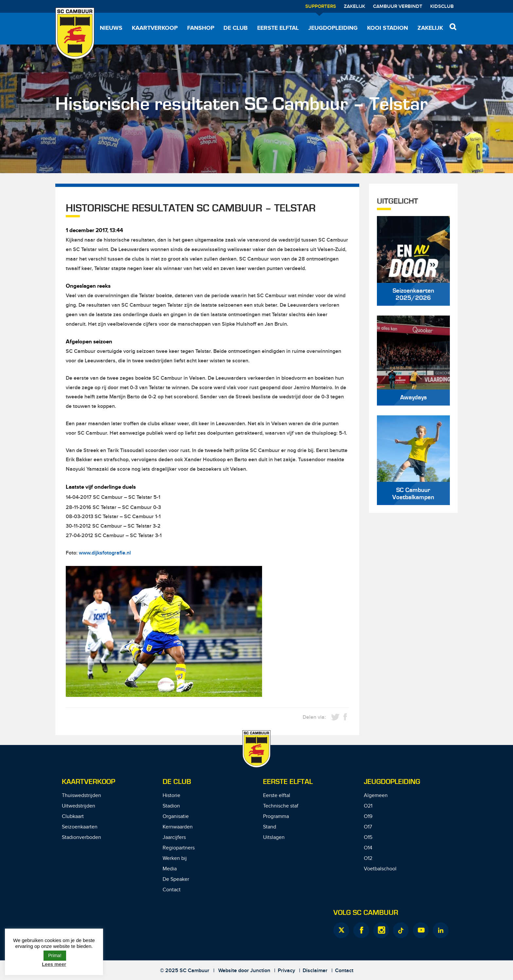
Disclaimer (315, 971)
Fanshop (201, 28)
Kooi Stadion (388, 28)
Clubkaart (73, 817)
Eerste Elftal (288, 782)
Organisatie (176, 817)
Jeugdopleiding (333, 28)
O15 (368, 837)
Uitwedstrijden (79, 806)
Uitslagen (274, 837)
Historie (171, 796)
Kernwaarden (178, 827)
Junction (260, 971)
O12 (368, 858)
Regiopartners (179, 848)
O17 (368, 827)
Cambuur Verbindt (398, 7)
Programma (276, 817)
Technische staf (281, 806)
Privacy (286, 971)
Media (170, 869)
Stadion (171, 806)
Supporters (321, 7)
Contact (172, 890)
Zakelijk (354, 7)
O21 (368, 806)
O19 (368, 817)
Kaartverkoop (155, 28)
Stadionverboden (81, 837)
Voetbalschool (380, 869)
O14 (368, 848)
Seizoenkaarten (80, 827)
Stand (270, 827)
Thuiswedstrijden (81, 796)
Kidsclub (442, 7)
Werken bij (175, 858)
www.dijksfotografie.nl (105, 553)
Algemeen (376, 796)
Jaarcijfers (174, 837)
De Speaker (176, 879)
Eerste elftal (278, 28)
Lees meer (54, 964)
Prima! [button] (55, 955)
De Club (236, 28)
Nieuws (111, 28)
